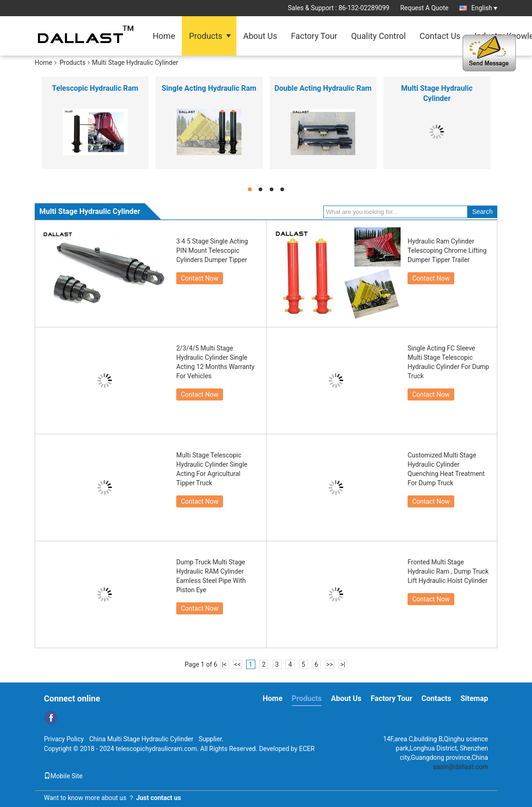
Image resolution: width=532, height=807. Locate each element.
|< (224, 664)
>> (330, 664)
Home (164, 36)
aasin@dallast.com (461, 767)
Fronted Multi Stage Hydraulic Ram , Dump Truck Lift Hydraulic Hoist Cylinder (448, 571)
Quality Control (378, 36)
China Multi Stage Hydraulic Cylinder (141, 739)
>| (343, 664)
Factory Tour (314, 36)
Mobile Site (63, 776)
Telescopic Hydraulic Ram (95, 88)
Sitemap (474, 698)
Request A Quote (424, 8)
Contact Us (440, 36)
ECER (307, 749)
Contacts (436, 698)
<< (237, 664)
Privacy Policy (64, 739)
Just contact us (158, 798)
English (484, 8)
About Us (260, 36)
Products (205, 36)
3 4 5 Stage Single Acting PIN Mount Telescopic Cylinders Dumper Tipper (212, 250)
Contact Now (200, 278)
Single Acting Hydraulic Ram (209, 88)
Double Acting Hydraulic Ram (323, 88)
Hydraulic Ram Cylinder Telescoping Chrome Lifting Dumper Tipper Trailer (447, 250)
